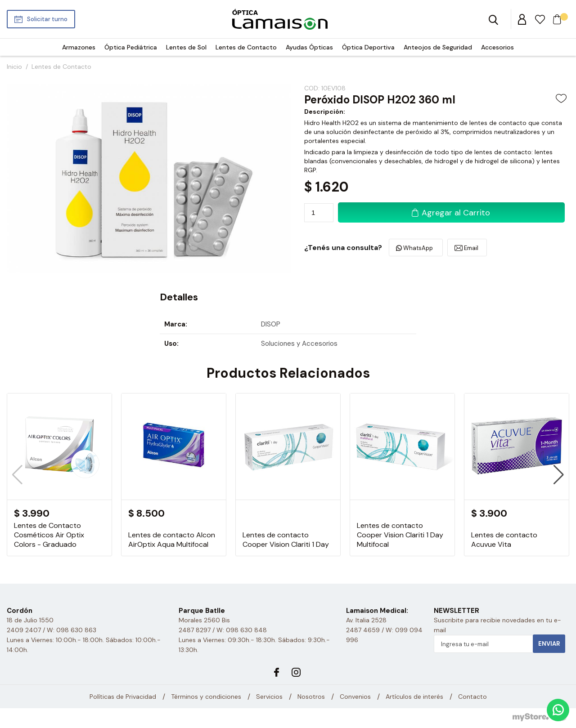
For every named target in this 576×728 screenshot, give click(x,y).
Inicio (14, 67)
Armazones (79, 47)
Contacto (472, 697)
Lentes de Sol (186, 47)
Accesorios (497, 47)
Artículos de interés (414, 697)
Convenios (355, 697)
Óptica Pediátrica (131, 47)
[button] (559, 475)
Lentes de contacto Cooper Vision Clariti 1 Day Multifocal (400, 535)
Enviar (549, 644)
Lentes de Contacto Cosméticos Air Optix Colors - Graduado (49, 535)
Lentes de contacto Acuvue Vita (504, 540)
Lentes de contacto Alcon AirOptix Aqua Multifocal (172, 540)
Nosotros (311, 697)
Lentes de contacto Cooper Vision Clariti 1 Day (286, 540)
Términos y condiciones (206, 697)
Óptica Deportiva (368, 47)
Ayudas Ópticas (309, 47)
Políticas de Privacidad (123, 697)
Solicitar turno (47, 19)
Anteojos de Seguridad (438, 47)
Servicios (269, 697)
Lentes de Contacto (246, 47)
